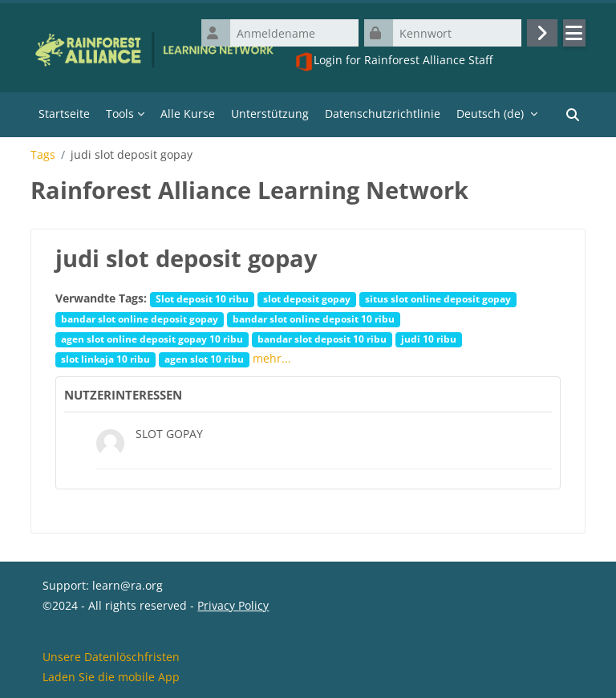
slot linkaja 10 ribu (105, 359)
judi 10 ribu (429, 339)
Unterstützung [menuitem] (270, 114)
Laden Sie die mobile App (111, 677)
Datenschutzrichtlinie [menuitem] (383, 114)
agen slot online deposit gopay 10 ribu (152, 339)
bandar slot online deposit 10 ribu (314, 319)
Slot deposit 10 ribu (202, 298)
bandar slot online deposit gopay (140, 319)
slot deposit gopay (307, 298)
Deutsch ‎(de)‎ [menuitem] (490, 114)
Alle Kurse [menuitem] (188, 114)
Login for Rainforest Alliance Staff (393, 62)
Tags (43, 155)
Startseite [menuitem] (64, 114)
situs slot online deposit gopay (438, 298)
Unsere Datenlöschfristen (111, 657)
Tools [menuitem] (120, 114)
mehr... (272, 358)
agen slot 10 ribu (204, 359)
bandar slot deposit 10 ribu (322, 339)
